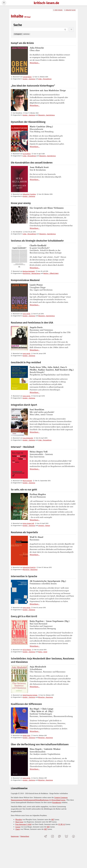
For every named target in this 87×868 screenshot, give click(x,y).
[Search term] (41, 29)
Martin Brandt (27, 481)
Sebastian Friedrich (29, 567)
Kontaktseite (57, 802)
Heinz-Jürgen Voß (28, 523)
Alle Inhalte (58, 10)
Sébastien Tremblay (29, 194)
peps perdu (27, 314)
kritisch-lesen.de (46, 3)
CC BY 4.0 (62, 824)
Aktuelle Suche (70, 10)
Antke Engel (27, 735)
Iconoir (18, 827)
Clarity (18, 829)
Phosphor (19, 819)
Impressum (15, 836)
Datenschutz (25, 836)
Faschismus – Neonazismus (31, 273)
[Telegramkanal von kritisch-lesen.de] (46, 836)
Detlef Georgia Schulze (30, 695)
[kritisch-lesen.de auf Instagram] (53, 836)
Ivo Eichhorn (27, 154)
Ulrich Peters (27, 650)
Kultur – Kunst (43, 652)
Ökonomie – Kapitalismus (46, 115)
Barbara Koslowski (29, 271)
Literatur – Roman (44, 526)
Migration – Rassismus (30, 570)
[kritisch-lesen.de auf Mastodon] (60, 836)
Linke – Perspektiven (45, 79)
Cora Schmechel (28, 438)
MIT (53, 819)
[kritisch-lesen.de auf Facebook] (73, 836)
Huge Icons (19, 822)
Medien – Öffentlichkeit (51, 273)
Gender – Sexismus (29, 79)
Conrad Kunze (27, 77)
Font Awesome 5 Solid (23, 824)
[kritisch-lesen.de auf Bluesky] (66, 836)
